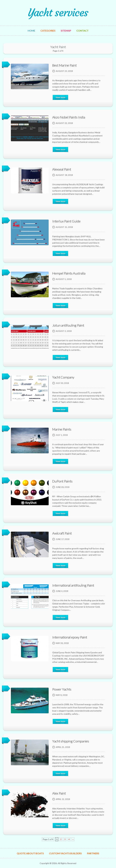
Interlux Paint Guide (66, 221)
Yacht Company (63, 377)
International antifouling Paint (73, 585)
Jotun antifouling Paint (68, 325)
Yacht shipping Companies (71, 741)
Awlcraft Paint (62, 533)
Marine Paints (62, 429)
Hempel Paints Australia (69, 273)
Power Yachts (62, 689)
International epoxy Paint (70, 637)
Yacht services (58, 13)
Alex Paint (59, 793)
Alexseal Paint (62, 169)
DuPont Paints (62, 481)
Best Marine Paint (64, 65)
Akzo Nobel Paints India (69, 117)
